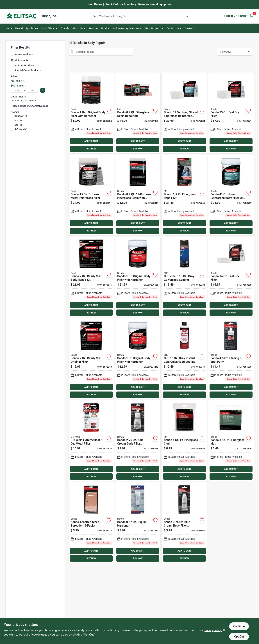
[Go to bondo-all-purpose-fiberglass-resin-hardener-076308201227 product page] (138, 195)
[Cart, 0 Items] (252, 16)
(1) (21, 129)
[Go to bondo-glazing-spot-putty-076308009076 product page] (231, 359)
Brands (65, 28)
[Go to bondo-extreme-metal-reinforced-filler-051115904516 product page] (91, 195)
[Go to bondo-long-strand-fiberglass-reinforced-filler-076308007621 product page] (184, 113)
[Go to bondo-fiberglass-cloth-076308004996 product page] (184, 441)
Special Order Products (28, 70)
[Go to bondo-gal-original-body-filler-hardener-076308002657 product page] (91, 113)
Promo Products (24, 54)
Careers (189, 28)
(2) (18, 125)
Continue (239, 626)
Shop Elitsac (48, 28)
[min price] (17, 90)
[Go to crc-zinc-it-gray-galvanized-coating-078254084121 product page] (184, 277)
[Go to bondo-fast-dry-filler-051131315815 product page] (231, 113)
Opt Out (239, 637)
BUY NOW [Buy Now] (91, 149)
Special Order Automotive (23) (31, 106)
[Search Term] (140, 16)
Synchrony (32, 28)
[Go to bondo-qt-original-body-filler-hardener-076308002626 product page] (138, 277)
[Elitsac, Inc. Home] (22, 16)
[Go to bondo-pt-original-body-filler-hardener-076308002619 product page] (138, 359)
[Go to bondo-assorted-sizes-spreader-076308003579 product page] (91, 523)
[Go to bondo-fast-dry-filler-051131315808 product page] (231, 277)
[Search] (187, 16)
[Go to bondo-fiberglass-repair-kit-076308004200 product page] (184, 195)
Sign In (228, 16)
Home (9, 28)
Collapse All (17, 101)
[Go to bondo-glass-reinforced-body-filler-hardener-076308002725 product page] (231, 195)
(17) (21, 116)
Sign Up (243, 16)
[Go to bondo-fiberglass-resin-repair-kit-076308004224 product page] (138, 113)
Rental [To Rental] (19, 28)
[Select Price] (43, 90)
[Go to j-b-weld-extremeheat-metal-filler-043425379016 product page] (91, 441)
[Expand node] (12, 106)
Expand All (31, 101)
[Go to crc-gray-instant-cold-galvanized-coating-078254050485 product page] (184, 359)
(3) (18, 120)
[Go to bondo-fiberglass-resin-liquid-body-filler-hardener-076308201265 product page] (138, 523)
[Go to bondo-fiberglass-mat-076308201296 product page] (231, 441)
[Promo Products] (12, 54)
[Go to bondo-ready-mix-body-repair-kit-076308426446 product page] (91, 277)
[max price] (32, 90)
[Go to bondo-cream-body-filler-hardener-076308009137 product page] (184, 523)
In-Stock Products (24, 65)
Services (93, 28)
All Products (21, 60)
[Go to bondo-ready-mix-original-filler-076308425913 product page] (91, 359)
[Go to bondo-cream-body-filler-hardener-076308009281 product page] (138, 441)
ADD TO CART (91, 141)
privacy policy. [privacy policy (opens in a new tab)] (213, 630)
